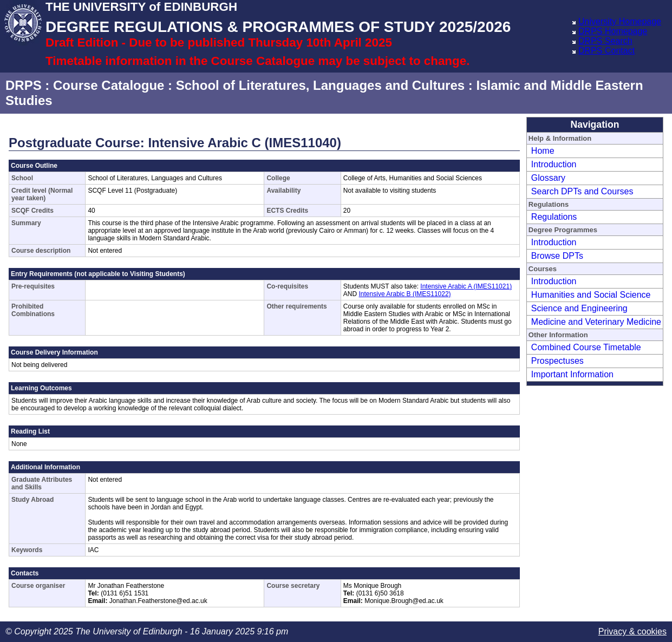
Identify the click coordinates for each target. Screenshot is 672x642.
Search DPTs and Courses (582, 191)
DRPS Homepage (613, 31)
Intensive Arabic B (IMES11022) (405, 294)
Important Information (572, 374)
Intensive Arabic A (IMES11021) (466, 286)
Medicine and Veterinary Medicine (596, 322)
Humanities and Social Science (591, 295)
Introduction (554, 164)
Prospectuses (557, 361)
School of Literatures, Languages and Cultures (320, 85)
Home (543, 151)
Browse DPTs (557, 256)
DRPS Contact (606, 51)
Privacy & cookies (632, 631)
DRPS (24, 85)
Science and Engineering (579, 308)
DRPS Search (605, 41)
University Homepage (620, 21)
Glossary (548, 178)
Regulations (554, 217)
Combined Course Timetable (586, 347)
